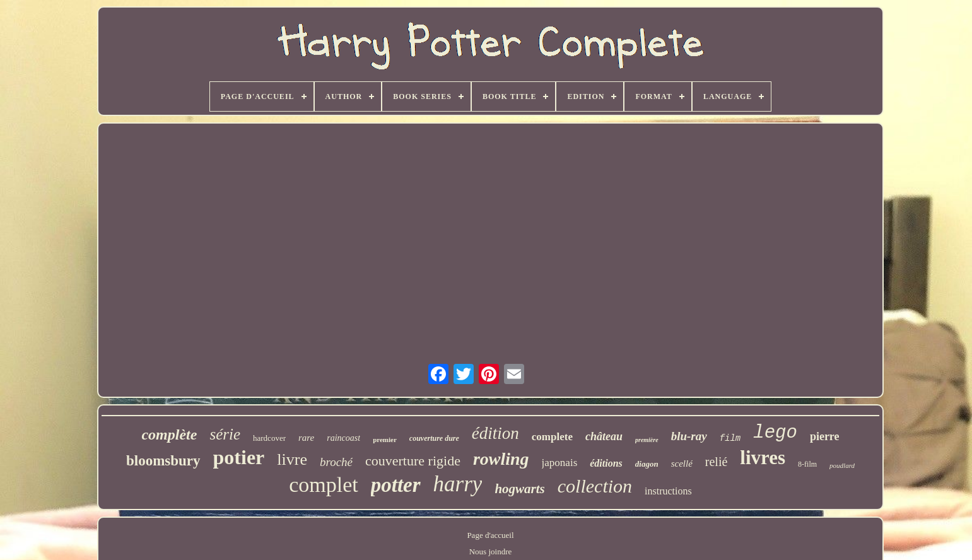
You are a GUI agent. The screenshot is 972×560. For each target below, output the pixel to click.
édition (495, 433)
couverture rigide (413, 461)
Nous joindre (491, 551)
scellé (682, 464)
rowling (501, 459)
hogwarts (519, 489)
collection (595, 486)
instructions (668, 491)
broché (336, 462)
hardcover (269, 438)
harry (458, 484)
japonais (560, 463)
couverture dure (434, 438)
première (647, 440)
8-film (807, 464)
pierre (825, 436)
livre (292, 459)
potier (239, 457)
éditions (606, 463)
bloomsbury (163, 461)
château (604, 436)
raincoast (343, 438)
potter (396, 485)
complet (324, 485)
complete (552, 437)
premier (385, 440)
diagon (647, 464)
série (225, 434)
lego (775, 433)
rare (306, 438)
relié (717, 462)
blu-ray (689, 436)
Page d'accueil (490, 535)
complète (169, 435)
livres (763, 458)
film (730, 438)
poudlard (842, 465)
